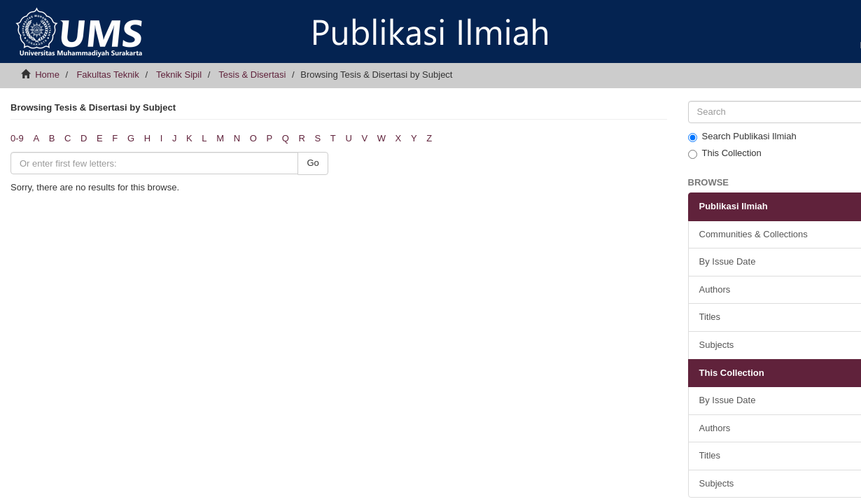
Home (47, 75)
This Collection (725, 153)
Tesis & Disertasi (252, 75)
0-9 (17, 138)
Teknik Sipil (179, 75)
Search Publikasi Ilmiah (742, 136)
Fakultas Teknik (107, 75)
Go (313, 163)
